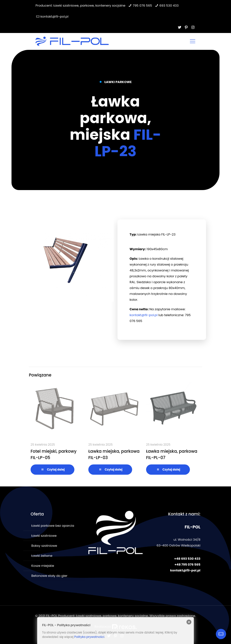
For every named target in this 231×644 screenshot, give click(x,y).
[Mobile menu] (193, 41)
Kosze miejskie (43, 566)
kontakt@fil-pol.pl (54, 16)
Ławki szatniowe (44, 536)
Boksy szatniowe (44, 546)
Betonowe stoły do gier (49, 576)
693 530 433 (169, 5)
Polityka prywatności (89, 637)
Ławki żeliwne (42, 556)
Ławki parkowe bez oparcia (53, 526)
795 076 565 (143, 5)
